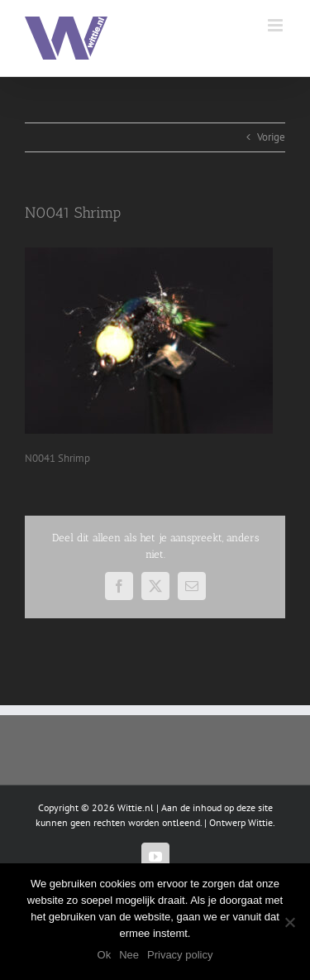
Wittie (260, 822)
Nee (129, 955)
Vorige (271, 137)
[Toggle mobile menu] (277, 25)
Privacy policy (180, 955)
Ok (105, 955)
